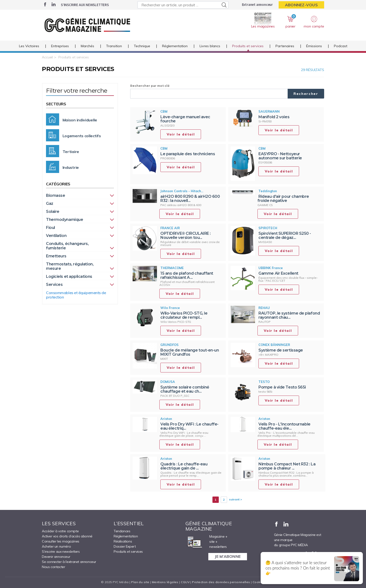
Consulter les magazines (61, 541)
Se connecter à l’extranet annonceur (69, 562)
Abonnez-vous (301, 5)
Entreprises (60, 46)
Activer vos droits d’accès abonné (67, 536)
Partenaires (285, 46)
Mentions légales (165, 582)
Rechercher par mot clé (150, 86)
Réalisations (123, 541)
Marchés (87, 46)
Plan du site (140, 582)
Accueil (47, 57)
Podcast (341, 46)
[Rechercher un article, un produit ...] (183, 5)
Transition (114, 46)
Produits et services (248, 46)
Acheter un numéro (56, 546)
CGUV (185, 582)
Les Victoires (29, 46)
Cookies (259, 582)
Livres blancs (210, 46)
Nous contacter (53, 567)
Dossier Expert (125, 546)
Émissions (314, 46)
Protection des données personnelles (221, 582)
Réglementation (175, 46)
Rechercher (306, 94)
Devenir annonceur (56, 557)
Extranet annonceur (257, 5)
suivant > (236, 499)
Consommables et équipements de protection (76, 295)
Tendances (122, 531)
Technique (142, 46)
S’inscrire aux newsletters (85, 5)
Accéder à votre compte (60, 531)
